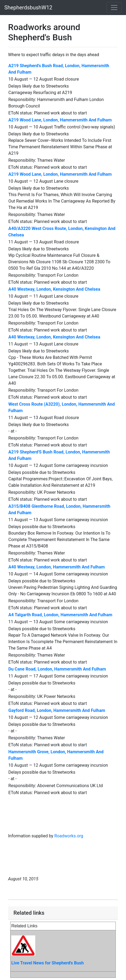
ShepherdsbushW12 (28, 8)
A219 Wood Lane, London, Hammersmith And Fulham (60, 120)
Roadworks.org (69, 836)
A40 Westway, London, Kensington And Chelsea (54, 289)
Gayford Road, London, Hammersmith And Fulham (57, 710)
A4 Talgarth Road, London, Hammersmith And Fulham (60, 615)
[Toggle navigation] (114, 8)
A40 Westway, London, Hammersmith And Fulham (57, 567)
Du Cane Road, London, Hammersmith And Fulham (57, 669)
